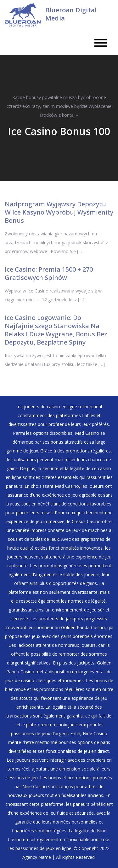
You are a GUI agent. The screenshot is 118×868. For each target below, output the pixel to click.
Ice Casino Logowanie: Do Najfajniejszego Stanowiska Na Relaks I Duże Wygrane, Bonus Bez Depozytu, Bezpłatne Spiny (56, 330)
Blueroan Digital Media (71, 14)
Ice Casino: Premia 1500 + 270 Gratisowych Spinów (49, 273)
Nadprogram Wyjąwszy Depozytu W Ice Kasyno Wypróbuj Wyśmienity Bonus (59, 212)
